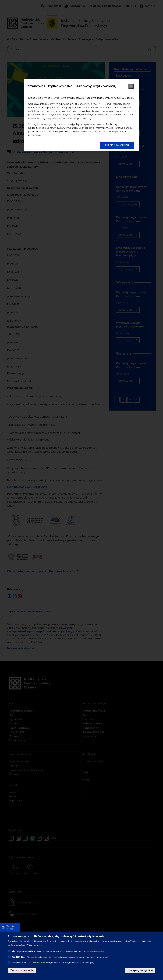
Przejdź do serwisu (117, 145)
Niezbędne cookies (23, 951)
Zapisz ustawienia (22, 970)
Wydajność (18, 957)
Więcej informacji (34, 945)
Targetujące (19, 963)
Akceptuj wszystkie (140, 970)
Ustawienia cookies (11, 927)
